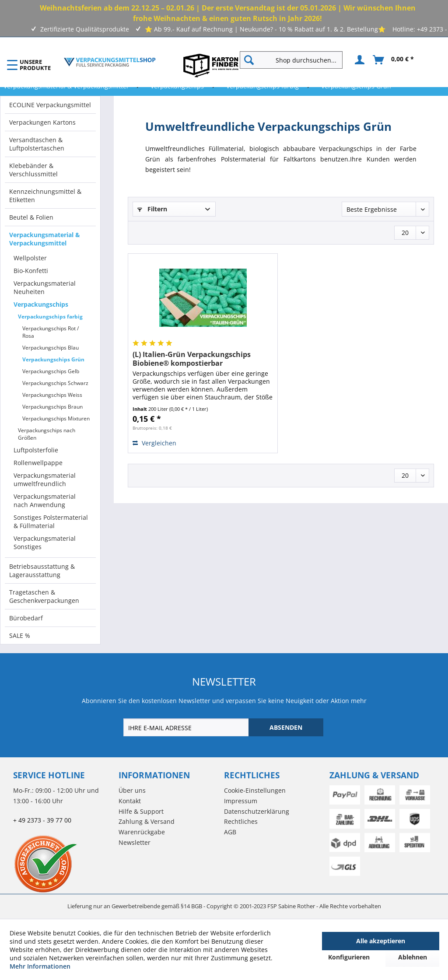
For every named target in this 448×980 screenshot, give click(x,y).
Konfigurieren (349, 957)
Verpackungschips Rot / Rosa (51, 332)
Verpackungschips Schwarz (55, 383)
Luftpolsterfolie (36, 450)
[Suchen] (249, 60)
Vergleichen (154, 443)
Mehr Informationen (40, 966)
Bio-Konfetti (31, 271)
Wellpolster (30, 258)
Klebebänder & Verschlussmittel (33, 170)
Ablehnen (413, 957)
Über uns (132, 790)
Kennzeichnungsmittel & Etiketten (45, 196)
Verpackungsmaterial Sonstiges (45, 542)
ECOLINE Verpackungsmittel (50, 105)
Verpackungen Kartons (42, 122)
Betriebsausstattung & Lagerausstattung (42, 570)
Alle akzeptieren (381, 941)
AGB (230, 832)
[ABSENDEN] (286, 727)
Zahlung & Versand (147, 821)
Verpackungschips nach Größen (47, 434)
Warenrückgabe (142, 832)
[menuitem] (295, 60)
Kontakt (130, 801)
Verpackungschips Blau (51, 348)
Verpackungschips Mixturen (56, 418)
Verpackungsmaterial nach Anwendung (45, 500)
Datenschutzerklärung (257, 811)
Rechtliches (241, 821)
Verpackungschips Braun (52, 407)
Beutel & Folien (31, 217)
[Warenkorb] (394, 60)
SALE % (20, 635)
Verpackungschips (41, 304)
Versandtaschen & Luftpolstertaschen (37, 144)
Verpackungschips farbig (50, 317)
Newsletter (135, 842)
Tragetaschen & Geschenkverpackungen (44, 596)
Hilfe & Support (141, 811)
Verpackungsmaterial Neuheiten (45, 287)
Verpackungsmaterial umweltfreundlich (45, 479)
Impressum (241, 801)
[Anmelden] (358, 60)
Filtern (152, 209)
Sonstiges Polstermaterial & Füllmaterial (51, 521)
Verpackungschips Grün (53, 359)
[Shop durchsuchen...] (291, 60)
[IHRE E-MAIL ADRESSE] (187, 727)
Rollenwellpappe (38, 463)
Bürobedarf (26, 618)
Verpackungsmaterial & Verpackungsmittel (45, 239)
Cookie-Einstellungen (255, 790)
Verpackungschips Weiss (52, 395)
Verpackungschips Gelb (51, 371)
